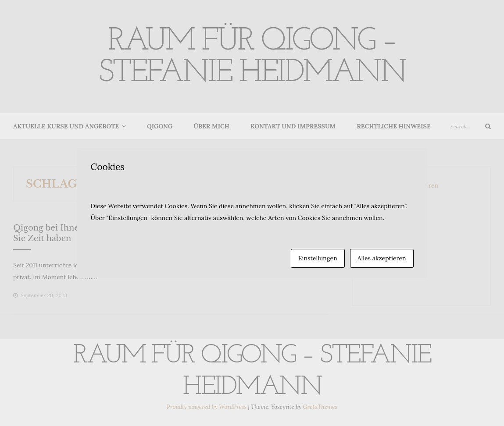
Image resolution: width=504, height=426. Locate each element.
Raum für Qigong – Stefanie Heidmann (252, 57)
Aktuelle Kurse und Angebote (66, 126)
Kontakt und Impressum (293, 126)
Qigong (160, 126)
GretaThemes (320, 407)
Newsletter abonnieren (406, 185)
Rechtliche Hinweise (393, 126)
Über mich (211, 126)
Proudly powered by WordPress (207, 407)
